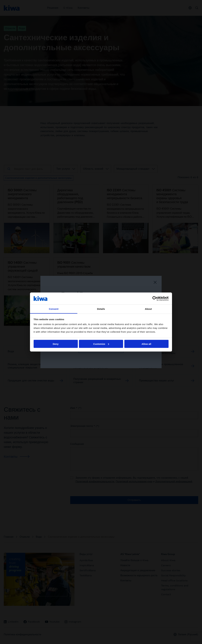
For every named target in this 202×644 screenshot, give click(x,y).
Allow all (146, 344)
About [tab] (148, 309)
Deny (56, 344)
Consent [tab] (54, 309)
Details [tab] (101, 309)
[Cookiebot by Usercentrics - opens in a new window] (155, 298)
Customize (101, 344)
